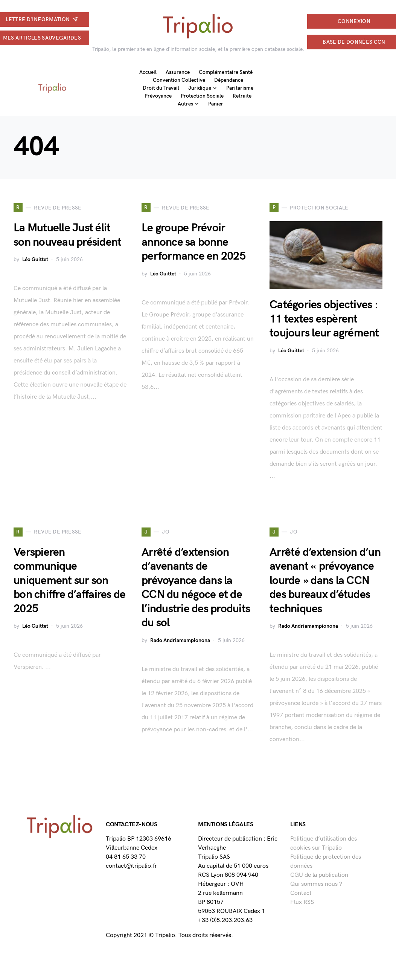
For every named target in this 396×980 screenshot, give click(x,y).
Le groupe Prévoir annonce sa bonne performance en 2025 (193, 242)
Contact (301, 893)
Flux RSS (302, 902)
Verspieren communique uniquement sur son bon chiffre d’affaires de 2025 (69, 581)
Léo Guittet (35, 259)
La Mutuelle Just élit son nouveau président (67, 235)
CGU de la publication (319, 875)
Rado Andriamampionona (180, 640)
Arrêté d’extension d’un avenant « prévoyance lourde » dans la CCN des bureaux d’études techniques (325, 581)
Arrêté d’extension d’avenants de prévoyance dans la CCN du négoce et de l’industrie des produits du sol (196, 588)
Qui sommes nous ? (316, 884)
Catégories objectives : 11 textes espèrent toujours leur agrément (324, 319)
